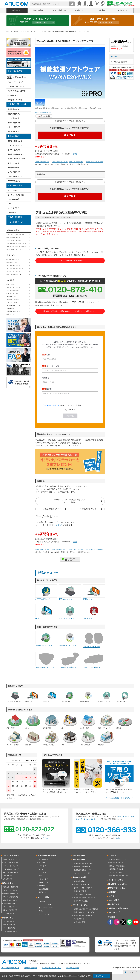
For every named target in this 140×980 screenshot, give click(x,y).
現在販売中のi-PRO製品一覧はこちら (70, 121)
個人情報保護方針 (31, 968)
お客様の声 (10, 308)
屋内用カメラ (8, 876)
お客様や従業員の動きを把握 (16, 244)
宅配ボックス (43, 886)
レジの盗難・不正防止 (14, 241)
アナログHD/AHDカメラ (12, 869)
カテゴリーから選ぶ (11, 856)
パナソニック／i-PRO (46, 904)
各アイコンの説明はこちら (44, 112)
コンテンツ (113, 856)
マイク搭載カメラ (14, 172)
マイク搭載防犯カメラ (11, 903)
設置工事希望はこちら (52, 509)
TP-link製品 (12, 213)
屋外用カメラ (8, 879)
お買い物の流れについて (60, 162)
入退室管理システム (13, 265)
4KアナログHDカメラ (11, 872)
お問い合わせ (123, 10)
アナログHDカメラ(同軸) (17, 91)
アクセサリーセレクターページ (70, 260)
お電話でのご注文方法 (82, 884)
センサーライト (44, 879)
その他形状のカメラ (15, 131)
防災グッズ (42, 892)
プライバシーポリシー (67, 976)
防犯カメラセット (70, 592)
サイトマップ (114, 912)
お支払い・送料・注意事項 (83, 888)
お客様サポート (81, 10)
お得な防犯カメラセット (12, 859)
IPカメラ (46, 612)
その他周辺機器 (44, 889)
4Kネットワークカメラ (16, 87)
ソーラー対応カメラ (15, 176)
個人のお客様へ (79, 856)
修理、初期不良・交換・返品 (84, 912)
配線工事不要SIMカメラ (15, 274)
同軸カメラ (94, 592)
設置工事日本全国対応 (76, 162)
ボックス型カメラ (14, 123)
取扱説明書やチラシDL (14, 305)
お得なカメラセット (21, 77)
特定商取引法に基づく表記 (52, 968)
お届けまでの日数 (80, 891)
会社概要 (112, 892)
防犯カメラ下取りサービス (83, 916)
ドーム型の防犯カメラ (46, 660)
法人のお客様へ (79, 860)
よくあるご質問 (12, 302)
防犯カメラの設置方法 (117, 866)
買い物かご (115, 56)
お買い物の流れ (79, 881)
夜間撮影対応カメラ (15, 141)
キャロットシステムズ (16, 195)
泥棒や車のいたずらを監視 (15, 235)
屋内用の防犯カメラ (70, 639)
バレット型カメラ (14, 127)
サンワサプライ (13, 208)
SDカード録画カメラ (10, 910)
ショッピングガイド (13, 287)
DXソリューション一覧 (82, 873)
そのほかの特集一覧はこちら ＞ (120, 798)
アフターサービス (80, 905)
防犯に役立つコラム (117, 888)
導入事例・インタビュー (118, 884)
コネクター (42, 872)
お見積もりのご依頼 (13, 311)
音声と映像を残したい (14, 238)
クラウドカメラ (13, 163)
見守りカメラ (94, 612)
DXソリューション (13, 259)
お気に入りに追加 (45, 116)
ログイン (59, 525)
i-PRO (10, 204)
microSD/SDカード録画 (16, 159)
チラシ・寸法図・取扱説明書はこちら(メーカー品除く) (70, 501)
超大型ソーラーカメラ (14, 271)
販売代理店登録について (82, 870)
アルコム (42, 901)
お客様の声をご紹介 (88, 509)
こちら (45, 838)
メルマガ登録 (114, 900)
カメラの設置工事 (59, 10)
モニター (42, 863)
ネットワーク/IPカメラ (11, 863)
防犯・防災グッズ (15, 222)
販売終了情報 (114, 904)
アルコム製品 (12, 191)
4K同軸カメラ (13, 95)
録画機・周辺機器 (15, 217)
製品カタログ (11, 314)
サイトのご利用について (10, 968)
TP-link (41, 911)
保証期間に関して (12, 296)
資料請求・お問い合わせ (118, 908)
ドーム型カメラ (13, 118)
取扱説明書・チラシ (81, 919)
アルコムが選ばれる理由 (82, 894)
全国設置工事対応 (12, 299)
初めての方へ (11, 284)
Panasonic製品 (13, 199)
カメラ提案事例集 (12, 290)
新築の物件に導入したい (15, 250)
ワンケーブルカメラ (15, 145)
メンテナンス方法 (115, 872)
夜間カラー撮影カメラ (11, 887)
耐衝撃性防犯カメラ (10, 900)
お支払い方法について (42, 162)
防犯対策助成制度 (12, 293)
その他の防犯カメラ (94, 639)
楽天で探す (70, 135)
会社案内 (102, 10)
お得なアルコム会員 (81, 901)
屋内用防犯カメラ (14, 114)
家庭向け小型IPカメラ (16, 154)
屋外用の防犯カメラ (46, 639)
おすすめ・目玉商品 (15, 100)
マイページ (113, 896)
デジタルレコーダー (45, 859)
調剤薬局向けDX (12, 262)
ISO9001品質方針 (73, 968)
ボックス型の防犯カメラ (94, 660)
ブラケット (42, 869)
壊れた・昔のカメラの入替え (16, 247)
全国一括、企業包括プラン (83, 867)
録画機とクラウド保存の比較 (119, 876)
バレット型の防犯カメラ (70, 660)
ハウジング (42, 866)
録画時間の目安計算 (116, 869)
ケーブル (42, 876)
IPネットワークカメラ (16, 82)
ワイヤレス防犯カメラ (11, 897)
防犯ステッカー (44, 882)
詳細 (75, 154)
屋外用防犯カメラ (14, 109)
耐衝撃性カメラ (13, 168)
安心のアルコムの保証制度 (95, 162)
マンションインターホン (15, 268)
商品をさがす (17, 10)
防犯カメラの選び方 (116, 863)
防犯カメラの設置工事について (85, 898)
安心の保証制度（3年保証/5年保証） (86, 909)
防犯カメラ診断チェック (118, 859)
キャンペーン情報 (116, 880)
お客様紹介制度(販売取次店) (84, 863)
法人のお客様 (38, 10)
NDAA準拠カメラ (14, 181)
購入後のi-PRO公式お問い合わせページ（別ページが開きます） (70, 311)
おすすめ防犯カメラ (46, 592)
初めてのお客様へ (80, 877)
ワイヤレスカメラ (14, 150)
